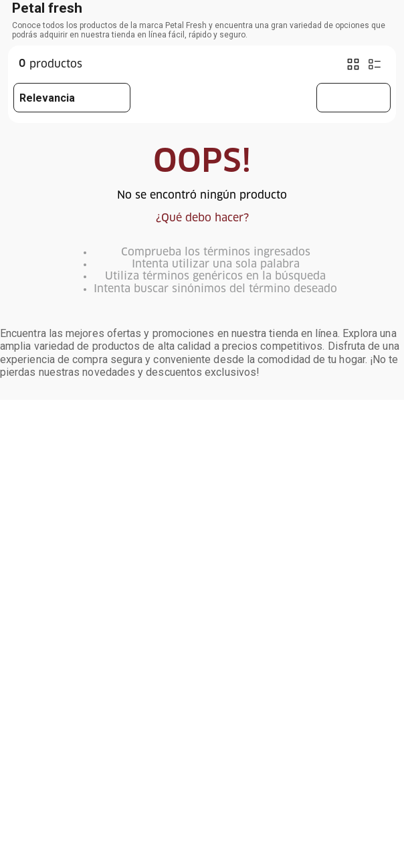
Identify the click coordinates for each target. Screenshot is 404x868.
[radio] (353, 64)
